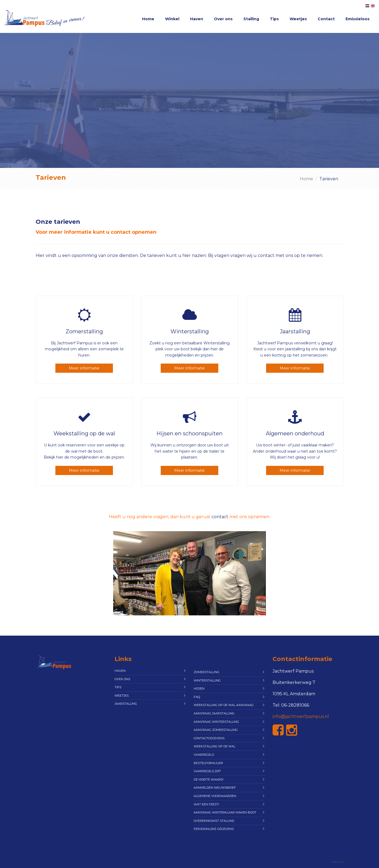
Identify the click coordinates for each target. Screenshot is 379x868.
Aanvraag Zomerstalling (216, 730)
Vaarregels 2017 (207, 771)
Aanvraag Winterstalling (216, 722)
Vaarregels (204, 755)
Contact (326, 19)
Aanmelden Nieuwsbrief (215, 788)
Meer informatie (84, 368)
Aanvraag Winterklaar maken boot (225, 812)
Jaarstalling (126, 704)
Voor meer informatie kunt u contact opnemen (96, 232)
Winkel (172, 19)
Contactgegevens (209, 738)
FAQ (197, 697)
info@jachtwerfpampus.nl (301, 716)
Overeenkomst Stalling (214, 821)
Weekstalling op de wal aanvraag (224, 705)
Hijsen (199, 689)
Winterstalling (207, 680)
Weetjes (298, 19)
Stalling (251, 19)
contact (220, 517)
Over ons (223, 19)
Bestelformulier (208, 763)
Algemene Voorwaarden (215, 796)
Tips (274, 19)
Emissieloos (358, 19)
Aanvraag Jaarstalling (214, 713)
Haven (197, 19)
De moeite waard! (209, 779)
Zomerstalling (207, 672)
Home (148, 19)
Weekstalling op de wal (214, 746)
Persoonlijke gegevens (214, 829)
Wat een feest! (206, 804)
